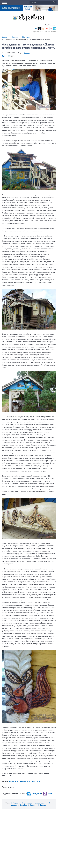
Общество (26, 37)
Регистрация (53, 25)
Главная (5, 37)
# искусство (27, 803)
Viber (48, 793)
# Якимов (42, 805)
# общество (16, 803)
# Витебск (23, 805)
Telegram (34, 793)
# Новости (33, 805)
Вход (46, 25)
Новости (15, 37)
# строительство (41, 803)
